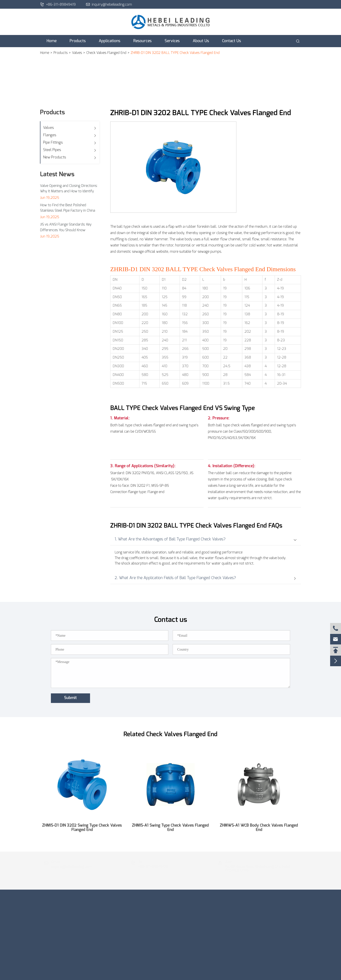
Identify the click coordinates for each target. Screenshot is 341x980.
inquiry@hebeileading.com (109, 4)
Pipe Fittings (53, 142)
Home (52, 41)
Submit (70, 698)
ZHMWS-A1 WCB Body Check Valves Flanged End (259, 828)
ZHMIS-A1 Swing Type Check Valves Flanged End (170, 828)
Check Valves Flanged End (106, 53)
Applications (109, 41)
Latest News (57, 174)
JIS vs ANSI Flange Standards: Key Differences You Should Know (66, 227)
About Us (201, 41)
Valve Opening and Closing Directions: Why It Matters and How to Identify (69, 189)
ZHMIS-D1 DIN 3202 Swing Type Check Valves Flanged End (82, 828)
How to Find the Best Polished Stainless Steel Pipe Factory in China (68, 208)
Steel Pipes (52, 150)
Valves (77, 53)
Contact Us (232, 41)
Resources (142, 41)
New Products (55, 157)
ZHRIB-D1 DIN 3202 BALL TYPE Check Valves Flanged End (175, 53)
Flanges (50, 135)
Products (78, 41)
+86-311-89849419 (58, 4)
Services (172, 41)
